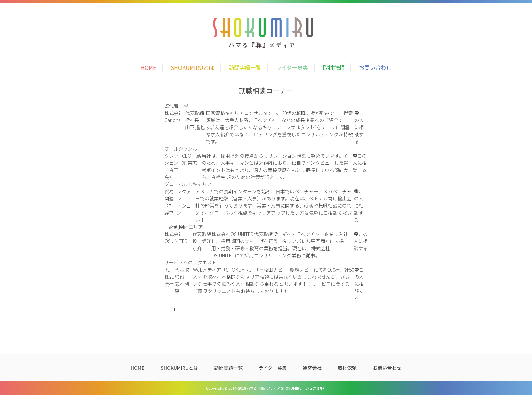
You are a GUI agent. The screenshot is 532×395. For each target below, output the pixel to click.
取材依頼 (334, 67)
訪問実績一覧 (245, 67)
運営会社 (312, 368)
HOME (148, 67)
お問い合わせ (375, 67)
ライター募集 (292, 67)
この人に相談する (359, 127)
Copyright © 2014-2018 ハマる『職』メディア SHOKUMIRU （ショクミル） (266, 388)
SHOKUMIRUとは (192, 67)
